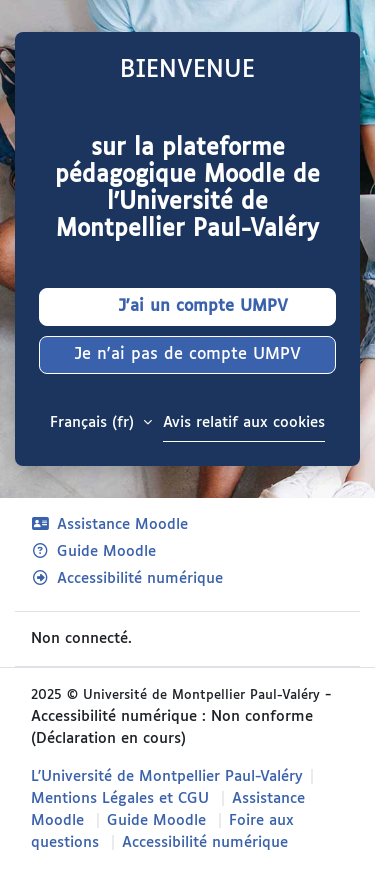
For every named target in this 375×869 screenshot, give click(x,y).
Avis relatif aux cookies (244, 422)
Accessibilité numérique (127, 578)
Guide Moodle (93, 551)
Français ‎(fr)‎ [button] (94, 422)
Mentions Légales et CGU (120, 798)
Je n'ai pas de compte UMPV (187, 354)
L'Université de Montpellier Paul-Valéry (167, 776)
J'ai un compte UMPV (188, 307)
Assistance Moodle (109, 524)
